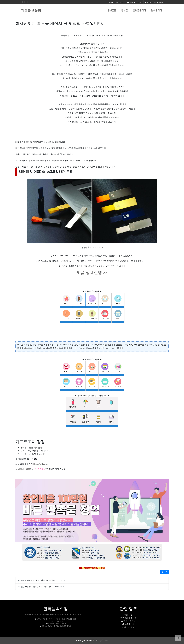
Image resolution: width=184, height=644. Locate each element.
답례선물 (128, 615)
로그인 (148, 2)
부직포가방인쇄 (128, 621)
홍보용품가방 (128, 624)
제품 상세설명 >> (92, 273)
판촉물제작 (156, 11)
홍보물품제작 (139, 11)
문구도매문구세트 (128, 618)
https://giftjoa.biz (41, 464)
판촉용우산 (29, 348)
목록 (165, 572)
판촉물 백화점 (31, 11)
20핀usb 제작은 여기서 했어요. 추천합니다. (42, 580)
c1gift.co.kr (103, 640)
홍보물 (125, 11)
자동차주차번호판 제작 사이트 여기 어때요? (41, 587)
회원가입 (159, 2)
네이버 (21, 469)
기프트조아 (98, 247)
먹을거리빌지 (128, 627)
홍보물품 (112, 11)
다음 (28, 469)
